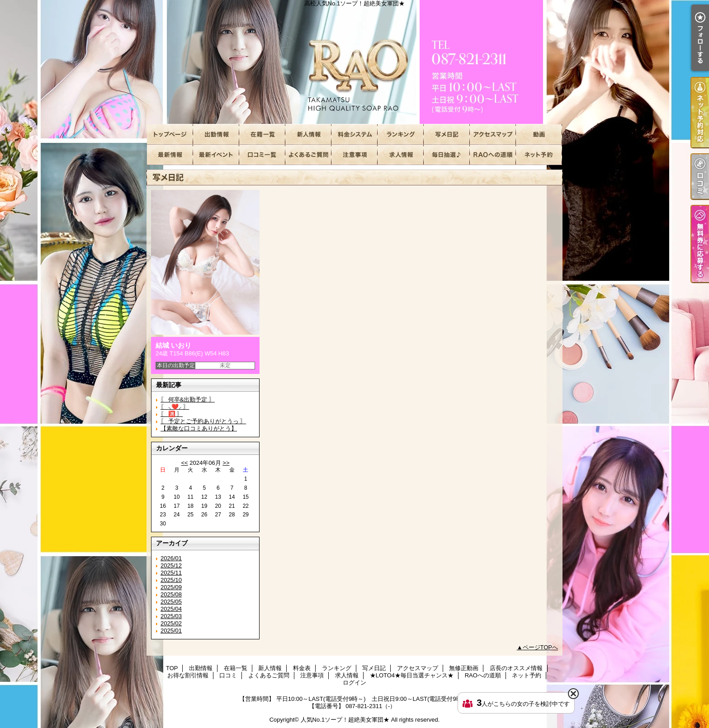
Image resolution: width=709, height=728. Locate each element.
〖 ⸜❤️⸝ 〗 (175, 407)
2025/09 (171, 587)
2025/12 (171, 565)
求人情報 (401, 155)
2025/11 (171, 573)
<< (184, 463)
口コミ (262, 155)
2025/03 (171, 616)
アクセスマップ (493, 135)
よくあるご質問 (308, 155)
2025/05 (171, 602)
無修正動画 (539, 135)
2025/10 (171, 580)
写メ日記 (447, 135)
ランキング (401, 135)
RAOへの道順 (493, 155)
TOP (170, 135)
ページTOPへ (541, 647)
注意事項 (354, 155)
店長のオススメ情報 (170, 155)
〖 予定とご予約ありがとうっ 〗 (203, 421)
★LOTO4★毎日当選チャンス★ (447, 155)
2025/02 (171, 623)
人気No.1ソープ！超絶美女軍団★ (345, 720)
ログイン (354, 683)
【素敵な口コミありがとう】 (199, 428)
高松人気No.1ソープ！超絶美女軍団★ (354, 62)
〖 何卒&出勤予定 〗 (188, 399)
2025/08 (171, 594)
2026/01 (171, 558)
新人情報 (308, 135)
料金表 (354, 135)
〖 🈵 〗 (172, 414)
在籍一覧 (262, 135)
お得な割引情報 (216, 155)
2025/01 (171, 631)
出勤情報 (216, 135)
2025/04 (171, 609)
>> (226, 463)
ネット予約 (539, 155)
